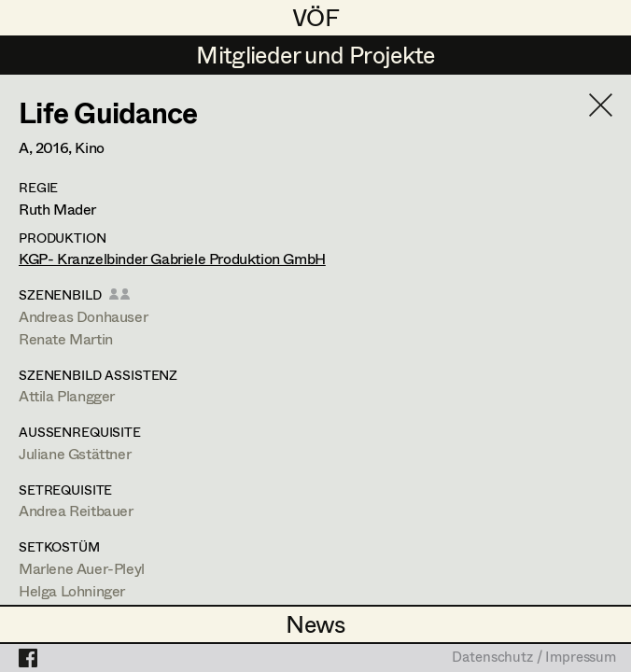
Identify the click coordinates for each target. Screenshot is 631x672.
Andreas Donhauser (83, 316)
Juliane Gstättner (75, 453)
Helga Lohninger (72, 590)
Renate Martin (66, 338)
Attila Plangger (67, 395)
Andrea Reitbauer (76, 510)
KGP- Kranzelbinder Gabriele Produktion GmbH (172, 258)
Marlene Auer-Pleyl (82, 568)
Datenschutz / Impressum (534, 658)
